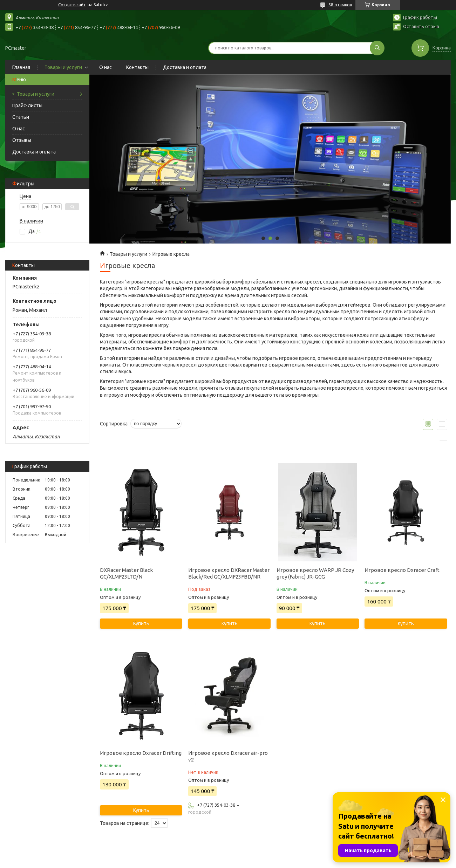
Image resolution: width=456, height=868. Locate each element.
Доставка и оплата (185, 67)
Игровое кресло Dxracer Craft (402, 570)
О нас (106, 67)
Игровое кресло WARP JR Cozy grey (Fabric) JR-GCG (315, 573)
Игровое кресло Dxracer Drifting (141, 753)
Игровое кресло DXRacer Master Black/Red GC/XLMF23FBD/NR (229, 573)
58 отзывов (340, 5)
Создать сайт (72, 5)
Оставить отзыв (421, 26)
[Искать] (377, 48)
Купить (141, 623)
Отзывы (22, 140)
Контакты (137, 67)
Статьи (21, 117)
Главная (21, 67)
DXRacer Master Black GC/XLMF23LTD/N (126, 573)
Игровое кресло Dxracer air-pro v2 (228, 756)
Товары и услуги (63, 67)
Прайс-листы (27, 105)
